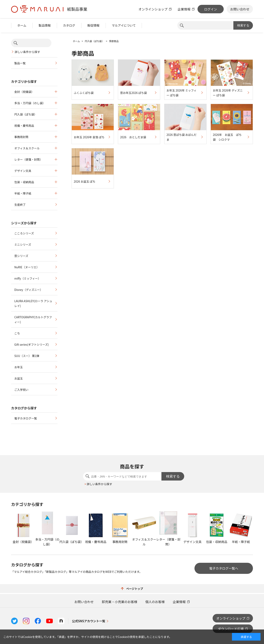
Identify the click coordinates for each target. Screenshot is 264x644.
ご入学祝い (21, 390)
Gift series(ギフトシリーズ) (32, 344)
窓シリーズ (21, 256)
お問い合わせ (240, 9)
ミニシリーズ (23, 244)
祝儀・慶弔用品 (24, 126)
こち (17, 333)
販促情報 (94, 25)
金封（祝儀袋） (24, 92)
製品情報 (45, 25)
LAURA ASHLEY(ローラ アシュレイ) (33, 303)
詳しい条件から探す (27, 52)
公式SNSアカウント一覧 (89, 621)
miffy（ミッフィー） (28, 278)
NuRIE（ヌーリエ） (27, 267)
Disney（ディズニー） (29, 290)
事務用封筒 (21, 137)
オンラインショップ (153, 9)
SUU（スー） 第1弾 (27, 356)
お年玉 (19, 367)
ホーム (22, 25)
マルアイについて (124, 25)
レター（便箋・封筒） (28, 159)
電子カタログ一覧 (26, 418)
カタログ (69, 25)
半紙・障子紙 (23, 193)
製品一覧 (20, 63)
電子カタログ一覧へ (224, 568)
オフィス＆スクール (27, 148)
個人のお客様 (155, 602)
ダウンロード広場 (231, 629)
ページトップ (132, 589)
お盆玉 (19, 378)
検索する (243, 25)
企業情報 (184, 9)
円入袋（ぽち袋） (26, 114)
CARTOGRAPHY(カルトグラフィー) (33, 319)
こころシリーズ (24, 233)
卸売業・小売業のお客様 (120, 602)
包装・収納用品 (24, 182)
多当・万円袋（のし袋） (30, 103)
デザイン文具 (23, 171)
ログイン (211, 9)
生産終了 (20, 205)
